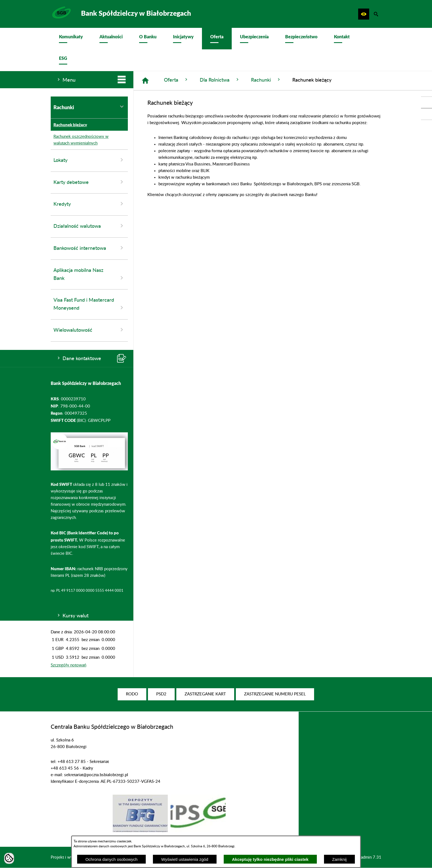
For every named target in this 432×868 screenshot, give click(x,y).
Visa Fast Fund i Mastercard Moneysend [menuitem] (89, 304)
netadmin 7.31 (368, 857)
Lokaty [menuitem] (89, 160)
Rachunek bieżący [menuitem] (69, 125)
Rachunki (266, 80)
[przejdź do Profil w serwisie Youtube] (426, 114)
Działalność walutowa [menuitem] (89, 226)
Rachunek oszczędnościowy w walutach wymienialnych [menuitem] (80, 140)
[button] (364, 14)
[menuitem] (71, 39)
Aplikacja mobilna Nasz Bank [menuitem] (89, 275)
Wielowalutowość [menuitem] (89, 330)
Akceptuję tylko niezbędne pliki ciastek (270, 859)
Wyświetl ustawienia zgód (185, 859)
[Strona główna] (145, 81)
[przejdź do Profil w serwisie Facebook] (426, 102)
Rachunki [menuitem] (89, 107)
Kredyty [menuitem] (89, 204)
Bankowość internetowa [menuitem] (89, 248)
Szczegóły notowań (68, 665)
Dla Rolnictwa (220, 80)
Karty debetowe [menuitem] (89, 182)
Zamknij (340, 859)
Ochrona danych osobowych (111, 859)
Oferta (176, 80)
